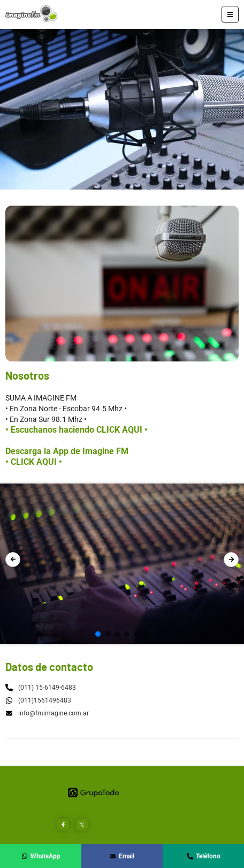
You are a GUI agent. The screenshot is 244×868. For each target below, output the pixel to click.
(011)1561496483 (45, 700)
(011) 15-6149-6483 (47, 688)
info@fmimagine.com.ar (47, 713)
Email (122, 856)
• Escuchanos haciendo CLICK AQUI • (77, 430)
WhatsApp (41, 856)
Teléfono (204, 856)
